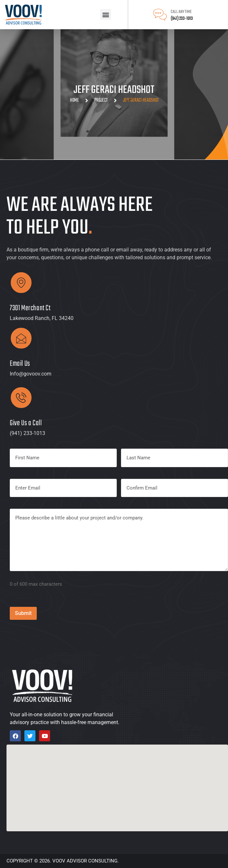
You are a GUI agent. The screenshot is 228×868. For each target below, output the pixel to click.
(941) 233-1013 (182, 19)
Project (101, 100)
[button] (106, 14)
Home (74, 100)
